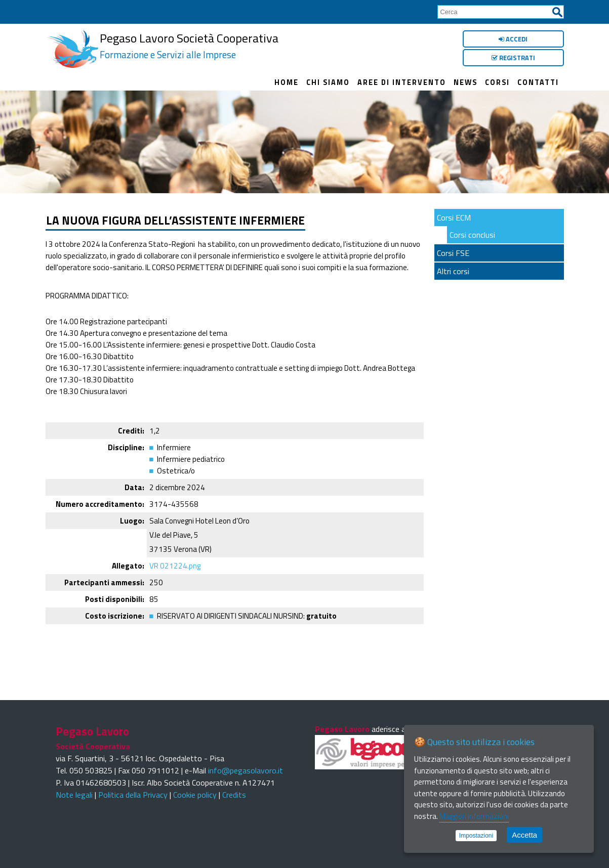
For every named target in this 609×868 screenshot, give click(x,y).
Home (287, 82)
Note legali (74, 795)
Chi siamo (328, 82)
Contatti (538, 82)
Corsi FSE (453, 253)
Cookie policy (195, 795)
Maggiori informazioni (474, 816)
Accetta (524, 835)
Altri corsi (453, 271)
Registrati (513, 58)
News (465, 82)
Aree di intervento (402, 82)
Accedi (513, 39)
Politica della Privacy (133, 795)
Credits (234, 795)
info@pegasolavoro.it (246, 770)
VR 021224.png (175, 566)
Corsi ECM (454, 218)
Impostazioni (476, 836)
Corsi (497, 82)
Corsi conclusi (472, 235)
